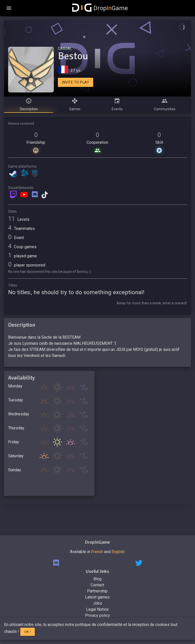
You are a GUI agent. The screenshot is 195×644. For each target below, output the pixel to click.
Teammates (21, 229)
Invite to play (76, 82)
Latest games (97, 597)
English (118, 552)
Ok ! (28, 632)
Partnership (97, 591)
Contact (97, 585)
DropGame (100, 8)
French (97, 552)
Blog (97, 579)
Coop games (22, 247)
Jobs (97, 603)
